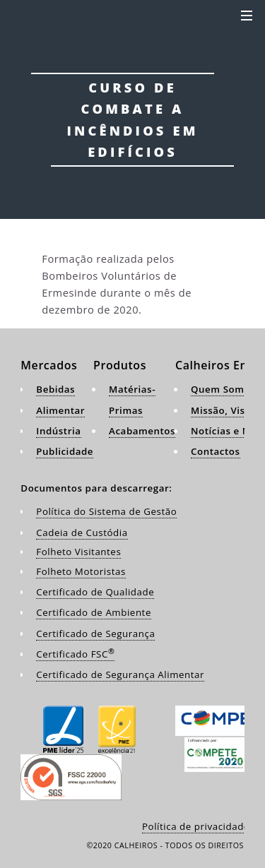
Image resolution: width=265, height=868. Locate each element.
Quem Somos (223, 389)
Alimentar (60, 410)
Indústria (58, 431)
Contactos (216, 451)
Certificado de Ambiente (94, 612)
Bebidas (55, 389)
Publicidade (65, 451)
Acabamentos (142, 431)
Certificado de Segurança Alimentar (120, 674)
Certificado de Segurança (95, 634)
